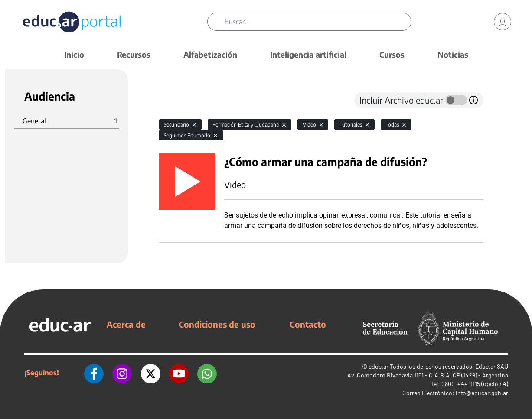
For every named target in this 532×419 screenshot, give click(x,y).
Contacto (308, 324)
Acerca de (126, 324)
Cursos (392, 54)
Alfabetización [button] (210, 54)
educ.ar (379, 366)
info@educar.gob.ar (482, 393)
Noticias (453, 54)
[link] (503, 22)
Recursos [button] (134, 54)
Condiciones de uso (217, 324)
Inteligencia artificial (308, 54)
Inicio (74, 54)
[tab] (176, 100)
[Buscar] (318, 22)
